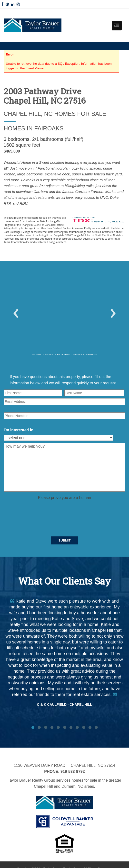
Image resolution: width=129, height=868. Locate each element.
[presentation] (41, 510)
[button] (16, 313)
